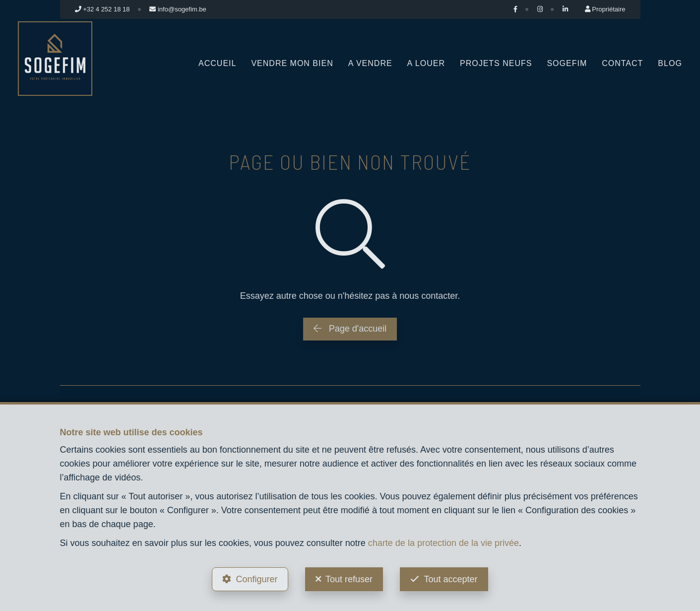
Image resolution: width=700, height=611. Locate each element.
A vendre (370, 63)
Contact (622, 63)
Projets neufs (496, 63)
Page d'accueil (350, 329)
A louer (426, 63)
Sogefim (567, 63)
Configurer (256, 579)
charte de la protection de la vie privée (444, 543)
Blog (670, 63)
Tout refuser (349, 579)
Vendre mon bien (292, 63)
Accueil (217, 63)
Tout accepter (450, 579)
